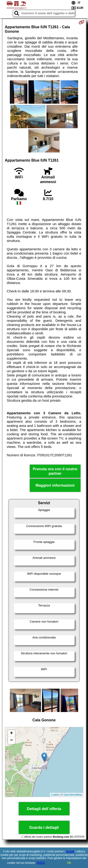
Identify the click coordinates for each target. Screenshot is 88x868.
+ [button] (11, 733)
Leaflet (55, 795)
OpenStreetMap (73, 795)
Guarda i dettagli (44, 827)
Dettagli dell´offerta (44, 809)
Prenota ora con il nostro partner (55, 471)
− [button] (11, 740)
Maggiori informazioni (55, 485)
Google (70, 851)
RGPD (41, 863)
